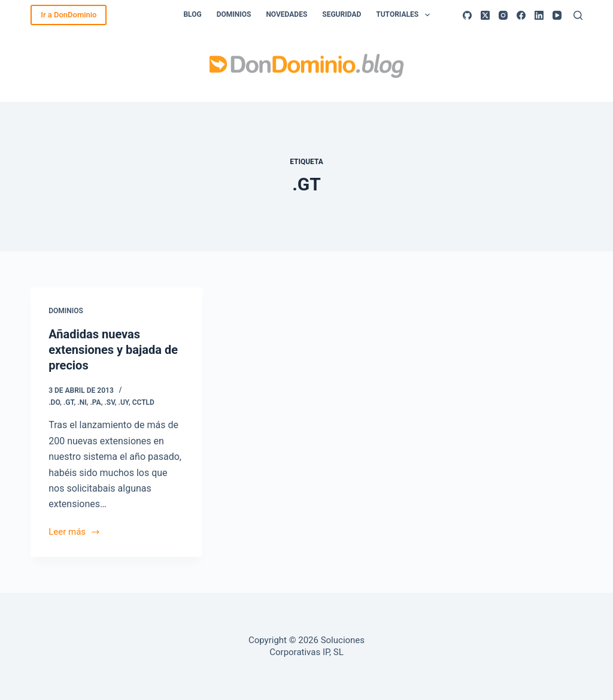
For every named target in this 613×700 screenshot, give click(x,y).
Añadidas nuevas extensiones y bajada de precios (113, 350)
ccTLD (143, 402)
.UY (124, 402)
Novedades (286, 14)
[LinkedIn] (539, 15)
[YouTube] (557, 15)
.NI (82, 402)
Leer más (74, 533)
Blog (192, 14)
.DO (54, 402)
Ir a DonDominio (69, 15)
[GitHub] (467, 15)
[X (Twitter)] (485, 15)
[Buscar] (578, 15)
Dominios (234, 14)
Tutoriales (405, 15)
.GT (69, 402)
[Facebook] (521, 15)
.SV (109, 402)
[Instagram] (503, 15)
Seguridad (342, 14)
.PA (95, 402)
